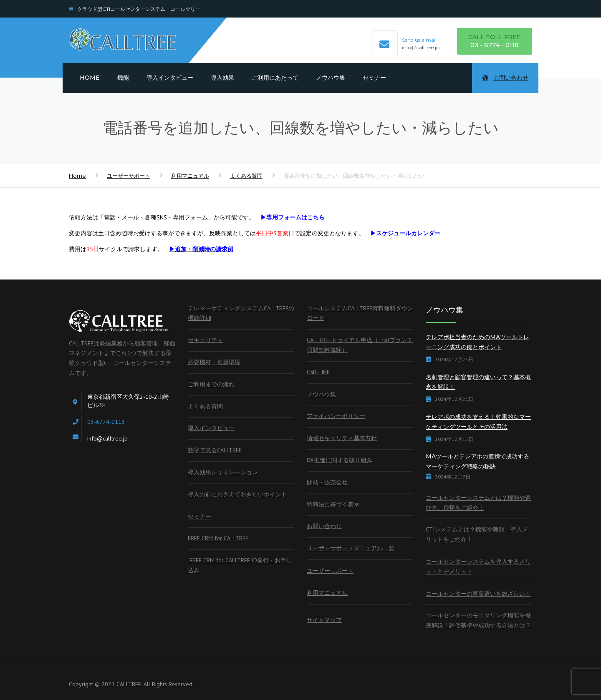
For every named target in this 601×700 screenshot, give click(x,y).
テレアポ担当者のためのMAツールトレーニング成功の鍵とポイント (477, 342)
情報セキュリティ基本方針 (342, 438)
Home (90, 78)
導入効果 (222, 78)
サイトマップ (324, 620)
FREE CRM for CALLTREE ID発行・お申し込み (240, 565)
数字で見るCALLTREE (215, 450)
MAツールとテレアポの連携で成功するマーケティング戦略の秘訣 (477, 461)
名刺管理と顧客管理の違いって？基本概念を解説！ (478, 382)
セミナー (374, 78)
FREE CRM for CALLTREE (218, 538)
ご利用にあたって (275, 78)
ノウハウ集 (331, 78)
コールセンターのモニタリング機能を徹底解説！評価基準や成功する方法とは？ (478, 620)
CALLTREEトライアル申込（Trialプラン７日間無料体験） (360, 345)
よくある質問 (246, 176)
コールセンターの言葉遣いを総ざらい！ (478, 594)
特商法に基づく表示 (333, 504)
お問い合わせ (505, 78)
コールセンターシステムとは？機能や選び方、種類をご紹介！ (478, 503)
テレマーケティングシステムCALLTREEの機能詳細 (241, 313)
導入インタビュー (170, 78)
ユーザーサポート (129, 176)
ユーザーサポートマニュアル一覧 (351, 548)
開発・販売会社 (327, 482)
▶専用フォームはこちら (293, 217)
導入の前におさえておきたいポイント (237, 494)
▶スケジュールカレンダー (405, 233)
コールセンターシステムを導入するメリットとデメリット (478, 567)
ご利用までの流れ (211, 384)
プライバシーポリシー (336, 416)
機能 (123, 78)
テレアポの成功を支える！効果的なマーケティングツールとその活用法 (478, 422)
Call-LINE (318, 372)
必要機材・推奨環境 (214, 362)
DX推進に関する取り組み (340, 460)
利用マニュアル (190, 176)
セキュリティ (205, 340)
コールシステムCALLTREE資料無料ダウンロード (360, 313)
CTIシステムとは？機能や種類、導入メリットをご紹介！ (477, 534)
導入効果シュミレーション (223, 472)
